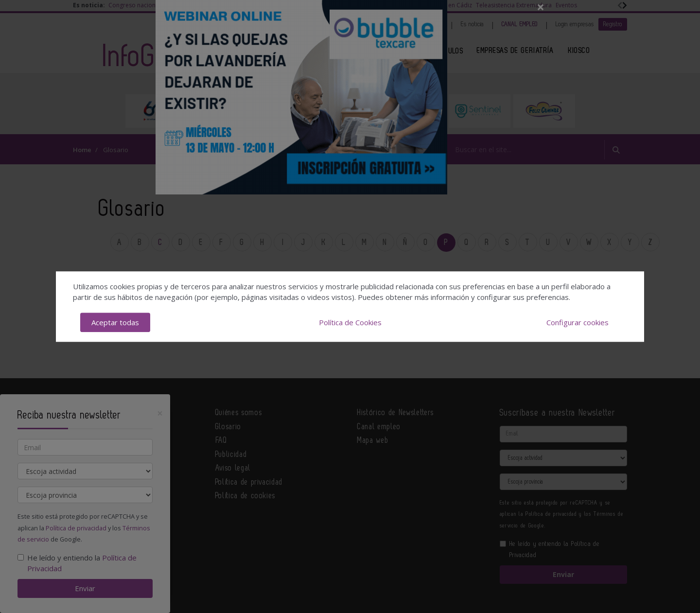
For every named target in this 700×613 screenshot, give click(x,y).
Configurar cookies (577, 322)
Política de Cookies (350, 322)
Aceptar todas (115, 322)
